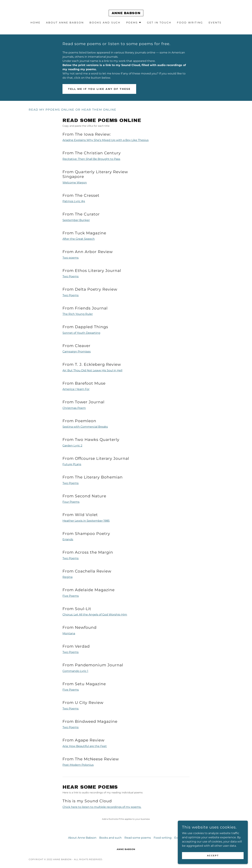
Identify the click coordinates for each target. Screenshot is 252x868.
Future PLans (72, 464)
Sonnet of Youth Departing (81, 333)
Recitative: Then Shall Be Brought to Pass (91, 159)
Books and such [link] (105, 23)
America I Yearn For (76, 389)
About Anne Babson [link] (65, 23)
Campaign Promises (77, 352)
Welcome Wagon (75, 183)
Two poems (71, 258)
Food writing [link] (190, 23)
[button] (134, 23)
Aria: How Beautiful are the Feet (85, 746)
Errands (68, 539)
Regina (67, 577)
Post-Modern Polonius (78, 765)
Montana (69, 633)
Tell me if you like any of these (99, 89)
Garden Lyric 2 (72, 446)
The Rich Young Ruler (78, 314)
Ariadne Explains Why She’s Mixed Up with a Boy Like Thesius (106, 140)
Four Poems (71, 502)
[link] (126, 13)
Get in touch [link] (159, 23)
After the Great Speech (79, 239)
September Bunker (76, 220)
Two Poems (71, 276)
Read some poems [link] (138, 838)
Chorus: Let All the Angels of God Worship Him (95, 615)
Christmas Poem (74, 408)
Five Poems (71, 596)
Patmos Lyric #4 (74, 201)
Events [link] (215, 23)
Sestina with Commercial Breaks (85, 427)
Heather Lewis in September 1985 (86, 521)
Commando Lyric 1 (75, 671)
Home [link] (35, 23)
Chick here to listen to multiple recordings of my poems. (102, 807)
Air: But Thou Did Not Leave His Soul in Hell (92, 370)
